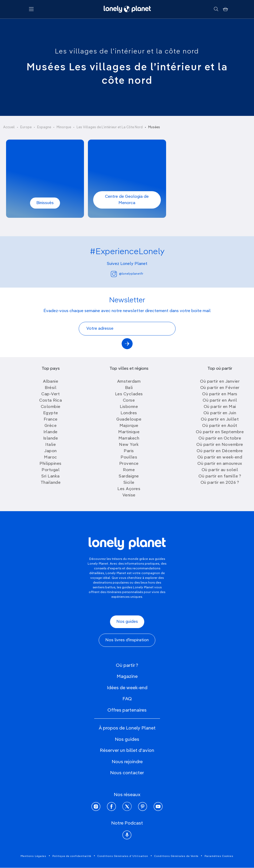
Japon (51, 451)
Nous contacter (127, 773)
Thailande (51, 483)
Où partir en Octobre (220, 438)
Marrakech (129, 438)
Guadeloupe (129, 420)
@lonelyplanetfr (127, 274)
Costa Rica (51, 401)
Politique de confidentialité (72, 856)
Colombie (51, 407)
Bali (129, 388)
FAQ (127, 699)
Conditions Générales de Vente (176, 856)
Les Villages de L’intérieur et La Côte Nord (110, 127)
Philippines (51, 464)
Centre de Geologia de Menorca (127, 200)
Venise (129, 495)
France (51, 420)
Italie (51, 445)
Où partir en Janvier (220, 382)
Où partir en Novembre (220, 445)
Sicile (129, 483)
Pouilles (129, 457)
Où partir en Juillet (220, 420)
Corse (129, 401)
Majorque (129, 426)
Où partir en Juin (220, 413)
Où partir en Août (220, 426)
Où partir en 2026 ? (220, 483)
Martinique (129, 432)
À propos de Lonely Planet (127, 728)
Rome (129, 470)
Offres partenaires (127, 710)
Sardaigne (129, 476)
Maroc (51, 457)
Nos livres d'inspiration (127, 640)
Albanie (51, 382)
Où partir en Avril (220, 401)
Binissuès (45, 203)
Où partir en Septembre (220, 432)
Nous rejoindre (127, 762)
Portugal (51, 470)
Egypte (51, 413)
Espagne (44, 127)
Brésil (51, 388)
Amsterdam (129, 382)
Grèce (51, 426)
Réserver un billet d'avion (127, 751)
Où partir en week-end (220, 457)
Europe (26, 127)
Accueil (9, 127)
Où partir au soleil (220, 470)
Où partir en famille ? (220, 476)
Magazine (127, 677)
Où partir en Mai (220, 407)
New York (129, 445)
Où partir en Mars (220, 394)
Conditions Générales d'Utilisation (123, 856)
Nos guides (127, 622)
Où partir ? (127, 665)
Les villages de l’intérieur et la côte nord (127, 52)
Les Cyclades (129, 394)
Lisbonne (129, 407)
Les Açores (129, 489)
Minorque (64, 127)
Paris (129, 451)
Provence (129, 464)
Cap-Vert (51, 394)
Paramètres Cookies (219, 856)
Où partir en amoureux (220, 464)
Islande (51, 438)
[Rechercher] (216, 9)
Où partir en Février (220, 388)
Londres (129, 413)
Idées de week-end (127, 688)
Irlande (51, 432)
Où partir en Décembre (220, 451)
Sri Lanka (51, 476)
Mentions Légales (33, 856)
